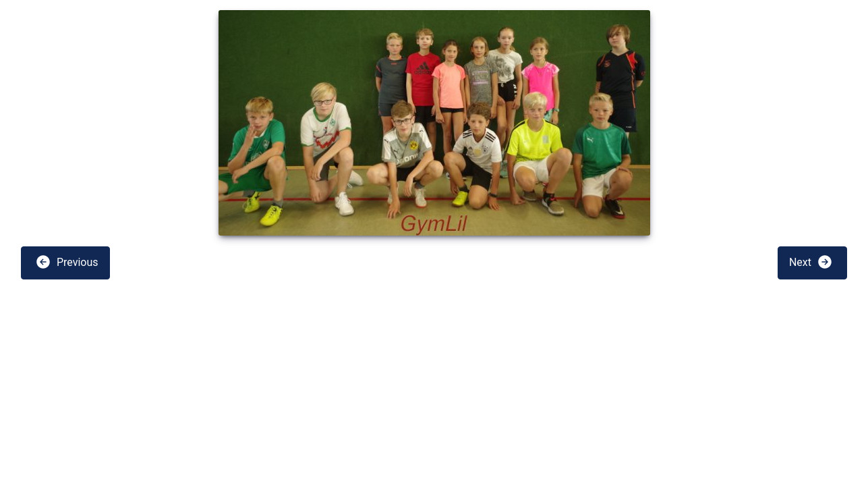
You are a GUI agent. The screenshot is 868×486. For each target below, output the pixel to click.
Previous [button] (67, 262)
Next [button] (811, 262)
